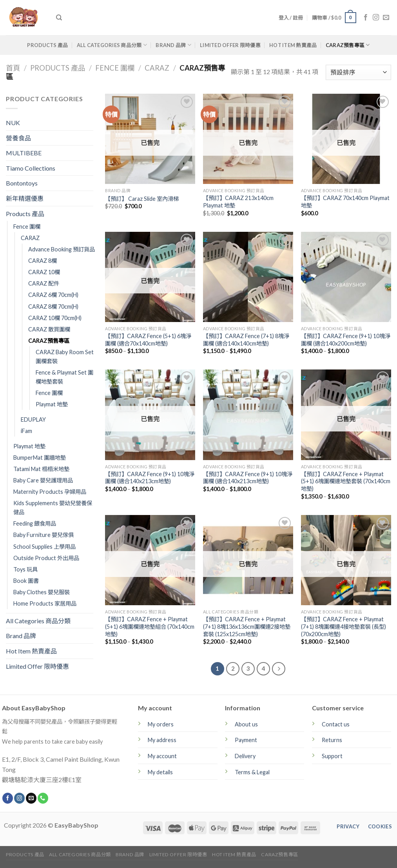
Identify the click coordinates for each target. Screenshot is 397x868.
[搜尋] (59, 18)
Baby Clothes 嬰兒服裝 (42, 592)
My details (160, 772)
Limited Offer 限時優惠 (230, 45)
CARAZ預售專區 (348, 45)
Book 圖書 (26, 581)
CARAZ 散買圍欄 (49, 329)
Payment (246, 740)
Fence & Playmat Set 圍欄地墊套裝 (64, 377)
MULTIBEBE (24, 153)
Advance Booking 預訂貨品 (62, 249)
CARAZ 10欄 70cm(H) (55, 318)
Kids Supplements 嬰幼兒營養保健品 (53, 508)
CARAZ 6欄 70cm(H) (53, 295)
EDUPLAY (33, 419)
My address (162, 740)
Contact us (336, 724)
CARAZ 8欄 (43, 261)
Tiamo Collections (31, 168)
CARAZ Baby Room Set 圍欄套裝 (65, 357)
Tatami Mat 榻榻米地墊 (41, 469)
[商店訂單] (358, 72)
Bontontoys (22, 183)
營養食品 (18, 138)
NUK (13, 123)
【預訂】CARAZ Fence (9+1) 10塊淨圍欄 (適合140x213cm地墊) (150, 478)
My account (162, 756)
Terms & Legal (252, 772)
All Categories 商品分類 (112, 45)
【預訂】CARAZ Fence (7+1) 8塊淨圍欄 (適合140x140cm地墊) (246, 340)
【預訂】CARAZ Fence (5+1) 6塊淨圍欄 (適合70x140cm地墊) (148, 340)
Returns (332, 740)
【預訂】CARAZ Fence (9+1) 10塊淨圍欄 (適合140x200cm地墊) (346, 340)
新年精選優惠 (25, 198)
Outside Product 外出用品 (46, 558)
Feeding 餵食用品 (35, 523)
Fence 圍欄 (115, 68)
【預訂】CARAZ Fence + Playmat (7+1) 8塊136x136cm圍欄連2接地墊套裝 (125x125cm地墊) (247, 626)
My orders (161, 724)
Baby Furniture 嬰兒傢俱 (44, 535)
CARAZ (157, 68)
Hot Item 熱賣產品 (293, 45)
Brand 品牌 (173, 45)
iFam (26, 431)
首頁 (13, 68)
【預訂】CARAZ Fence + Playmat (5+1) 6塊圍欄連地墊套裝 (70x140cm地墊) (346, 481)
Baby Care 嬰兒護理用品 (43, 480)
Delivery (245, 756)
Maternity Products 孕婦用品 (50, 492)
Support (332, 756)
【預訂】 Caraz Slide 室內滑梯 (142, 199)
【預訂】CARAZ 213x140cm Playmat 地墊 (238, 202)
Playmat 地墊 (52, 404)
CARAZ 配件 (44, 283)
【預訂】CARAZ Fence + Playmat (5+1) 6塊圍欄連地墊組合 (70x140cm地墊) (150, 626)
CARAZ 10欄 (44, 272)
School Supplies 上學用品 (44, 547)
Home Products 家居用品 (45, 603)
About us (246, 724)
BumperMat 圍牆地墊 (40, 458)
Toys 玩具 (25, 569)
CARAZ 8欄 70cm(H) (53, 307)
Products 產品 (47, 45)
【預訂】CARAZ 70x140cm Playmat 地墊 (345, 202)
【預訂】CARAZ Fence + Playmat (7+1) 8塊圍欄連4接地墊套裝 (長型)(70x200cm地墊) (344, 626)
